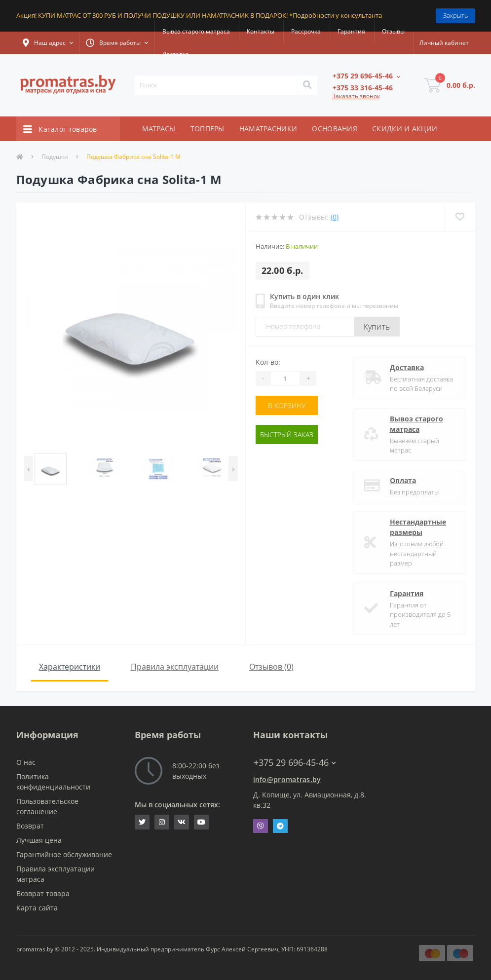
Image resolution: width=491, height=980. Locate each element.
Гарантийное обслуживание (64, 854)
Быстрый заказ (287, 434)
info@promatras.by (287, 779)
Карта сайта (37, 908)
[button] (48, 43)
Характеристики (70, 667)
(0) (335, 217)
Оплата (403, 480)
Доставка (176, 54)
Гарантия (351, 31)
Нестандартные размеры (418, 527)
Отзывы (393, 31)
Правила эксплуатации (175, 667)
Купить (377, 327)
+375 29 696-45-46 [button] (295, 763)
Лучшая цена (39, 840)
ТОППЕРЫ (208, 129)
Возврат (30, 826)
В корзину (287, 405)
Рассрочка (306, 31)
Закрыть (455, 15)
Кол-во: (268, 362)
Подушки (55, 157)
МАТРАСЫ (159, 129)
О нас (26, 762)
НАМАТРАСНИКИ (268, 129)
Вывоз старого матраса (196, 31)
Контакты (261, 31)
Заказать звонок (356, 96)
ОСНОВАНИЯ (335, 129)
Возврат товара (43, 893)
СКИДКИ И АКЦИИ (405, 129)
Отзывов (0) (271, 667)
